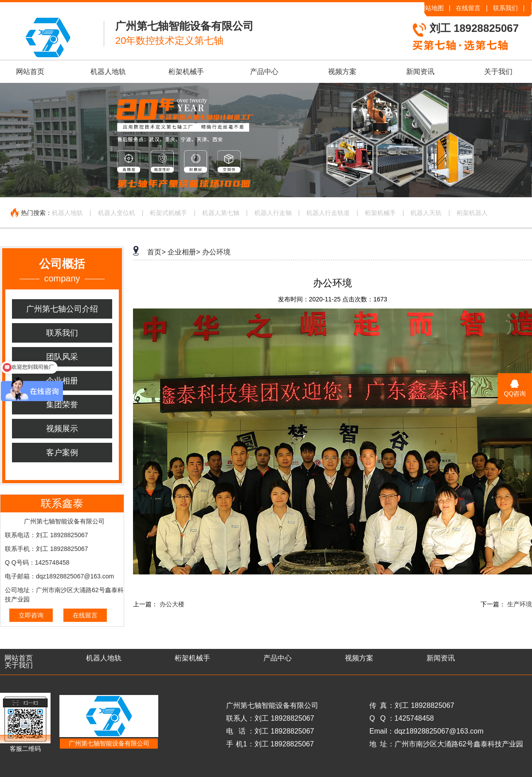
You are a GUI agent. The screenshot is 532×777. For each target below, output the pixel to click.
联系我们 (505, 8)
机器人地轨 (108, 72)
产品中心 (264, 72)
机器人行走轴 (273, 213)
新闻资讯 (420, 72)
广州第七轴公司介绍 (62, 309)
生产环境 (520, 604)
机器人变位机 (117, 213)
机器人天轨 (426, 213)
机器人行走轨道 (328, 213)
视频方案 (342, 72)
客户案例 (62, 453)
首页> (156, 252)
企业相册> (184, 252)
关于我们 (498, 72)
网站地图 (431, 8)
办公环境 (216, 252)
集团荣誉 (62, 405)
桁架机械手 (186, 72)
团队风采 (62, 357)
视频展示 (62, 429)
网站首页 (30, 72)
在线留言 (468, 8)
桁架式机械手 (168, 213)
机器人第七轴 (221, 213)
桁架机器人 (472, 213)
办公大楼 (172, 604)
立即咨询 (31, 615)
